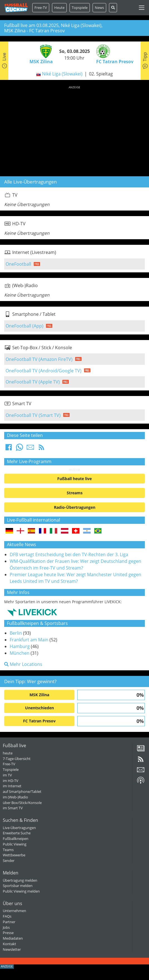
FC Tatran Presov (39, 721)
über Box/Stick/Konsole (22, 803)
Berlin (16, 633)
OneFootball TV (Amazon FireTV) (39, 359)
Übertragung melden (20, 880)
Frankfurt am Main (29, 640)
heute (8, 753)
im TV (7, 775)
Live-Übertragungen (19, 828)
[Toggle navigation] (142, 8)
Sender (9, 861)
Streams (75, 493)
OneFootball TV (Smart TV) (33, 415)
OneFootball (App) (24, 326)
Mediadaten (13, 938)
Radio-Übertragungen (75, 507)
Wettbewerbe (14, 855)
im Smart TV (13, 808)
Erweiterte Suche (17, 833)
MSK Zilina (39, 695)
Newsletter (12, 949)
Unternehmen (14, 911)
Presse (8, 933)
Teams (8, 850)
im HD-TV (11, 781)
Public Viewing (15, 844)
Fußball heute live (74, 479)
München (20, 653)
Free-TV (41, 8)
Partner (9, 922)
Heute (59, 8)
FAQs (7, 916)
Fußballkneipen (16, 839)
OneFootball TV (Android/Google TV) (44, 371)
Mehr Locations (23, 664)
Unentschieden (39, 708)
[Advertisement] (74, 130)
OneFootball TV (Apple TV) (33, 382)
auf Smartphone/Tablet (22, 791)
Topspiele (11, 769)
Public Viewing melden (21, 891)
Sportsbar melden (18, 886)
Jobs (6, 927)
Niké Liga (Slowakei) (62, 74)
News (99, 8)
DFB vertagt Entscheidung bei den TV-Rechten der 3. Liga (69, 554)
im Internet (12, 786)
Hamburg (20, 646)
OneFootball (18, 264)
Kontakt (9, 944)
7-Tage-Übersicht (17, 759)
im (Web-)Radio (15, 797)
